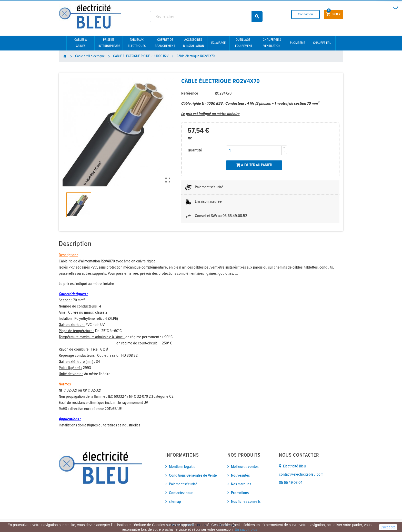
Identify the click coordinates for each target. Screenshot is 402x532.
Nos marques (241, 484)
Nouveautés (240, 475)
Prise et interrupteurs (109, 43)
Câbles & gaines (81, 43)
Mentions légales (182, 467)
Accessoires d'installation (194, 43)
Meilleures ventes (245, 467)
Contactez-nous (181, 493)
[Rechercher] (206, 17)
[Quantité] (254, 150)
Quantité (195, 150)
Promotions (240, 493)
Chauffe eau (322, 43)
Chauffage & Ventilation (272, 43)
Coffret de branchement (165, 43)
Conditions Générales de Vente (193, 475)
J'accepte (388, 527)
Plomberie (298, 43)
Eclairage (218, 43)
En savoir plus (246, 529)
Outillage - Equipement (244, 43)
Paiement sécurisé (183, 484)
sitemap (175, 502)
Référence (190, 93)
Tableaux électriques (137, 43)
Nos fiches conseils (246, 502)
